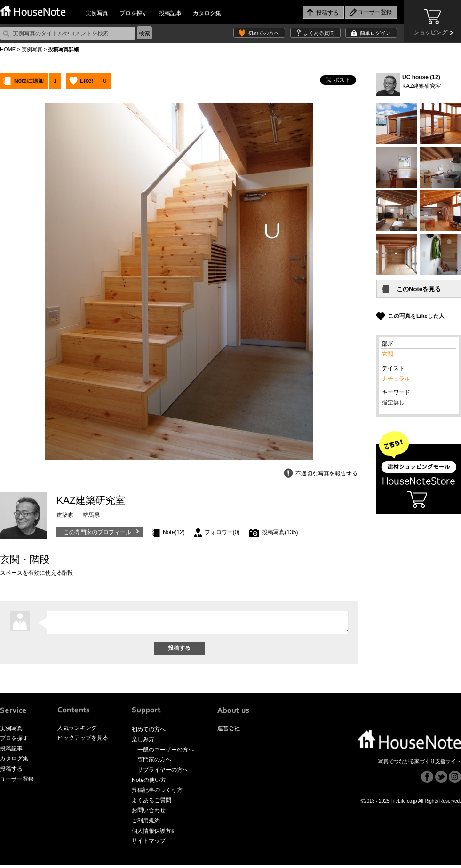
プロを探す (134, 13)
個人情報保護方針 (154, 834)
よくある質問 (319, 33)
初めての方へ (263, 33)
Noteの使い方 (149, 783)
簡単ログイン (375, 33)
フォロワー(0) (222, 532)
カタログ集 (207, 13)
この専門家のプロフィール (97, 532)
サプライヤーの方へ (163, 773)
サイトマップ (149, 844)
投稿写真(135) (280, 532)
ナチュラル (396, 379)
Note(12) (174, 532)
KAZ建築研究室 (422, 86)
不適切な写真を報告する (326, 473)
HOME (8, 49)
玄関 (388, 354)
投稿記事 (170, 13)
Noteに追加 (29, 81)
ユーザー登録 (17, 782)
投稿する (11, 772)
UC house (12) (421, 77)
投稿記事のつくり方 (157, 793)
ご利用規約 (146, 823)
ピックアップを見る (83, 741)
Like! (87, 81)
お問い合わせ (149, 813)
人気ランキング (77, 731)
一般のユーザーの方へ (166, 752)
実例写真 (97, 13)
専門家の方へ (154, 762)
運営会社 (229, 731)
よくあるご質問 (151, 803)
